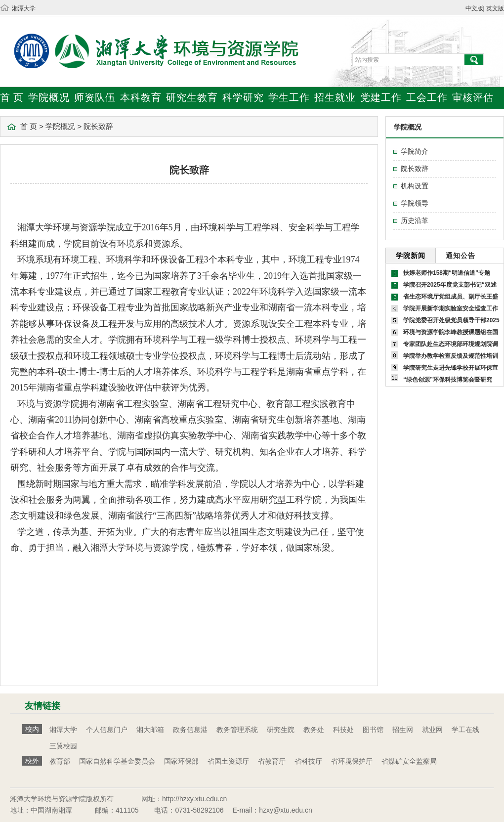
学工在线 (465, 730)
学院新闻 (411, 256)
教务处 (314, 730)
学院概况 (49, 97)
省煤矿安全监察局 (409, 761)
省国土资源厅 (228, 761)
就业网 (432, 730)
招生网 (403, 730)
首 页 (12, 97)
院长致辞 (98, 126)
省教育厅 (272, 761)
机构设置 (415, 186)
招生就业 (335, 97)
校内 (32, 729)
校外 (32, 761)
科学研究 (243, 97)
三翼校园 (63, 746)
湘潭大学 (24, 8)
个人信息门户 (107, 730)
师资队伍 (95, 97)
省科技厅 (308, 761)
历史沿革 (415, 220)
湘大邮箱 (150, 730)
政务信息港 (190, 730)
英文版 (495, 8)
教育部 (60, 761)
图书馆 (373, 730)
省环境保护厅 (352, 761)
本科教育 (141, 97)
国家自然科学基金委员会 (117, 761)
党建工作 (381, 97)
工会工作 (427, 97)
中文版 (474, 8)
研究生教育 (192, 97)
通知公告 (461, 256)
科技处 (343, 730)
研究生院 (281, 730)
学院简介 (415, 151)
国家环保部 (181, 761)
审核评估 (473, 97)
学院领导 (415, 203)
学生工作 (289, 97)
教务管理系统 (237, 730)
